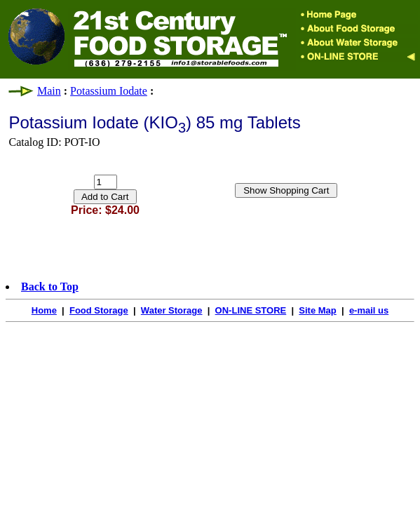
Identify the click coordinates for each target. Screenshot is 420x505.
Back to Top (50, 287)
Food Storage (99, 310)
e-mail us (369, 310)
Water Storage (172, 310)
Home (44, 310)
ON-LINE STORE (251, 310)
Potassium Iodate (109, 91)
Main (49, 91)
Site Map (317, 310)
